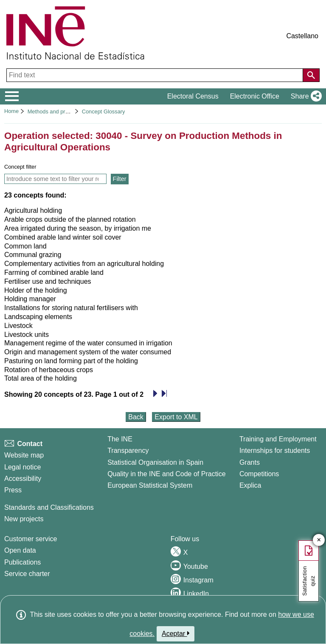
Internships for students (275, 451)
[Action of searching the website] (311, 75)
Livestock (18, 326)
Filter (120, 179)
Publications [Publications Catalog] (22, 562)
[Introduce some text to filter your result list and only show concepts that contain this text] (55, 179)
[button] (305, 96)
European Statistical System (150, 485)
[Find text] (156, 75)
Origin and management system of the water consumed (88, 352)
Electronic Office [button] (255, 96)
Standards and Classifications (49, 507)
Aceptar (176, 633)
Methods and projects (53, 112)
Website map (24, 455)
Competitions (259, 474)
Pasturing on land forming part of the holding (71, 361)
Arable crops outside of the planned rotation (70, 219)
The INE (120, 439)
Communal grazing (33, 255)
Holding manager (30, 299)
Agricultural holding (33, 210)
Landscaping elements (38, 317)
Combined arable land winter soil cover (63, 237)
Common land (25, 246)
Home (11, 111)
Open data (20, 550)
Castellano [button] (302, 36)
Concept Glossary (104, 112)
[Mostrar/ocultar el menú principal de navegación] (12, 96)
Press (13, 490)
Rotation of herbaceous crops (49, 370)
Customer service (31, 539)
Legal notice (22, 467)
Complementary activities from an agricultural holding (84, 264)
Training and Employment (278, 439)
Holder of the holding (36, 290)
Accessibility (23, 479)
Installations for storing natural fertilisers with (71, 308)
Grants (250, 462)
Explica (250, 485)
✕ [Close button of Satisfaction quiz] (319, 540)
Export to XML (176, 417)
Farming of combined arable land (54, 273)
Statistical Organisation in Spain (155, 462)
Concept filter (20, 167)
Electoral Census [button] (193, 96)
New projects (24, 519)
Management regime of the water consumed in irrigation (88, 343)
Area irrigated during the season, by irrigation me (78, 228)
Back (136, 417)
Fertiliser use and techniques (48, 281)
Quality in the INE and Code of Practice (166, 474)
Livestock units (27, 335)
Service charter (27, 574)
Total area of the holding (41, 378)
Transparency (128, 451)
